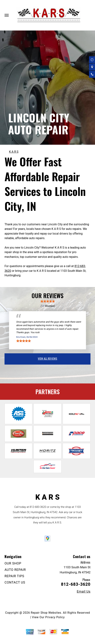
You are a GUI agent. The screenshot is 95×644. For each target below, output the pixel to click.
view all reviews (47, 358)
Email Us (84, 592)
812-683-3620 (38, 507)
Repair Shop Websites (46, 613)
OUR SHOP (13, 563)
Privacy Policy (55, 617)
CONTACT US (15, 582)
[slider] (48, 301)
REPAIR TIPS (14, 576)
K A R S (14, 152)
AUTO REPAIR (15, 570)
